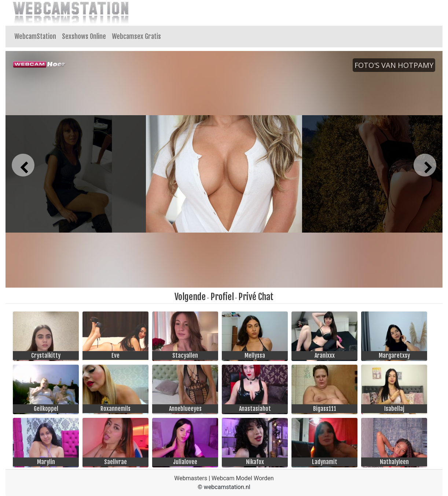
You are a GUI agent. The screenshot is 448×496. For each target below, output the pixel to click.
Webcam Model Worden (243, 478)
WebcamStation (35, 36)
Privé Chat (256, 297)
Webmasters (191, 478)
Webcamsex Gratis (136, 36)
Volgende (190, 297)
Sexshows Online (84, 36)
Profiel (222, 297)
